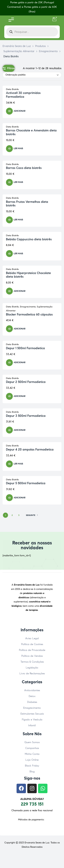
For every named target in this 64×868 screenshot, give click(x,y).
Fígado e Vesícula (32, 720)
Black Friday (32, 766)
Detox (32, 696)
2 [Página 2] (12, 515)
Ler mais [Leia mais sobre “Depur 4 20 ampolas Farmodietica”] (18, 464)
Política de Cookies (32, 644)
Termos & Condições (32, 662)
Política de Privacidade (32, 650)
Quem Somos (32, 742)
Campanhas (32, 748)
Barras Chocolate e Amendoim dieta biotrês (31, 132)
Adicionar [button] (20, 111)
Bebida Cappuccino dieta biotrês (29, 239)
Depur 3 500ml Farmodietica (26, 416)
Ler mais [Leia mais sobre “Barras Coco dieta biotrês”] (18, 182)
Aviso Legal (32, 638)
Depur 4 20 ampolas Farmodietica (30, 449)
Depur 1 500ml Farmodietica (25, 348)
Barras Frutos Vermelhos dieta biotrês (27, 204)
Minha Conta (32, 754)
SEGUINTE (32, 515)
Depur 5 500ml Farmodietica (26, 483)
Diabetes (32, 702)
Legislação (32, 668)
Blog (32, 771)
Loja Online (32, 760)
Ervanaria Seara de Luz (37, 843)
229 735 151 (32, 804)
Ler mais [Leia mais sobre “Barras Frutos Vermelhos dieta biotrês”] (18, 220)
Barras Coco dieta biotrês (24, 168)
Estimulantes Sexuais (32, 714)
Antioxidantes (32, 690)
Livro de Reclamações (32, 673)
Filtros (9, 68)
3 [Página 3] (19, 515)
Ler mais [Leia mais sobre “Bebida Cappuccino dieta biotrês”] (18, 254)
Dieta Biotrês (12, 89)
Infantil (32, 725)
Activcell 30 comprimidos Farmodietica (23, 95)
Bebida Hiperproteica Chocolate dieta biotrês (28, 275)
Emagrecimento (28, 307)
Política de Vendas (32, 656)
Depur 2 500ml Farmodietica (26, 382)
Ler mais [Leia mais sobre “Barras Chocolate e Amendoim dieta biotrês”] (18, 148)
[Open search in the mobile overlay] (32, 32)
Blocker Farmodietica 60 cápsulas (29, 314)
